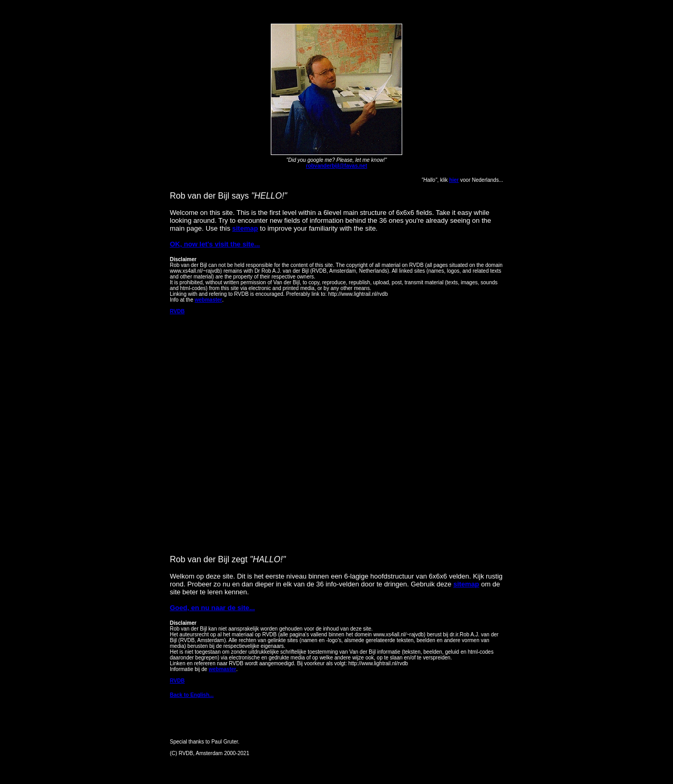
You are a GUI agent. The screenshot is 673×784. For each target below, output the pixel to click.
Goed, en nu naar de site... (212, 608)
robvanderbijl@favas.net (336, 166)
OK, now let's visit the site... (215, 244)
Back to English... (192, 695)
